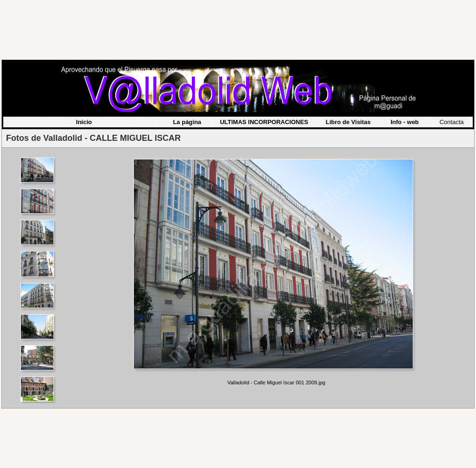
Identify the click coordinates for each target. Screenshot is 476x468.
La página (187, 64)
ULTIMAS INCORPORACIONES (264, 64)
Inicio (84, 64)
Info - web (405, 64)
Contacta (451, 64)
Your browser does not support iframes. (40, 218)
